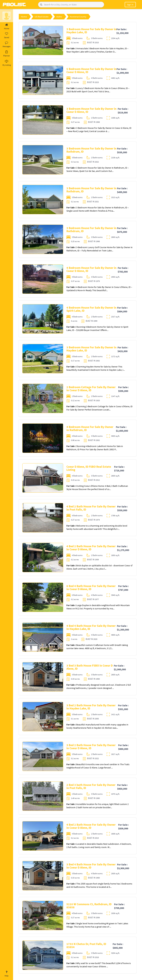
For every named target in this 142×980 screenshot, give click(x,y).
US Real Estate (42, 17)
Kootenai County (78, 17)
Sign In (130, 5)
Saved (7, 36)
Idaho (59, 17)
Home (7, 27)
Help (7, 974)
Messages (7, 45)
